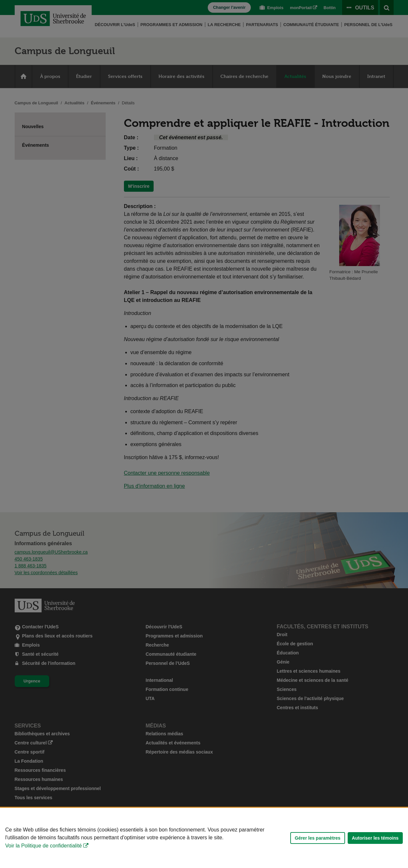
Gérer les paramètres (318, 838)
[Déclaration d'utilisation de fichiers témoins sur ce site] (204, 838)
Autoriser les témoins (375, 838)
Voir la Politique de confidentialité (44, 846)
